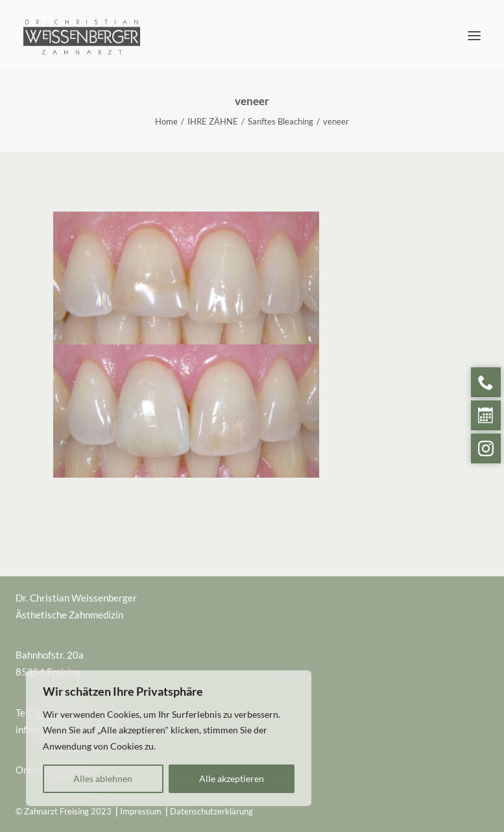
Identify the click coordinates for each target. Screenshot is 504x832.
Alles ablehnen (103, 778)
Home (166, 121)
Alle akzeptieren (232, 778)
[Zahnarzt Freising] (82, 24)
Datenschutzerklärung (211, 811)
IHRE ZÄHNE (213, 121)
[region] (169, 739)
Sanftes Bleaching (281, 121)
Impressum (141, 811)
